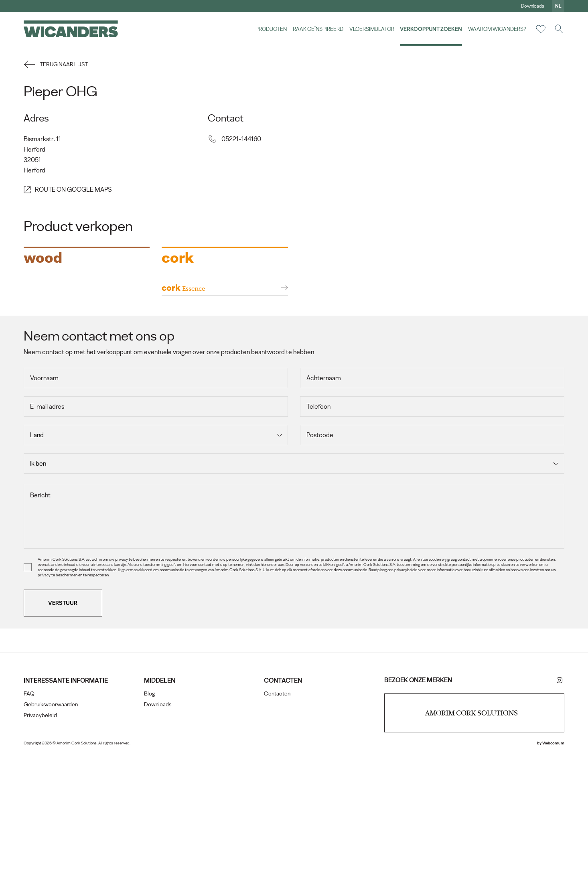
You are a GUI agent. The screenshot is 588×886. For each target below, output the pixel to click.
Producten (271, 29)
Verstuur (64, 735)
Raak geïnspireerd (318, 29)
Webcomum (553, 875)
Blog (149, 826)
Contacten (277, 826)
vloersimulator (371, 29)
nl (558, 6)
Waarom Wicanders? (497, 29)
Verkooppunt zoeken (431, 29)
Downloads (532, 6)
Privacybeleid (41, 848)
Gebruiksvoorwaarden (51, 837)
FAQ (29, 826)
